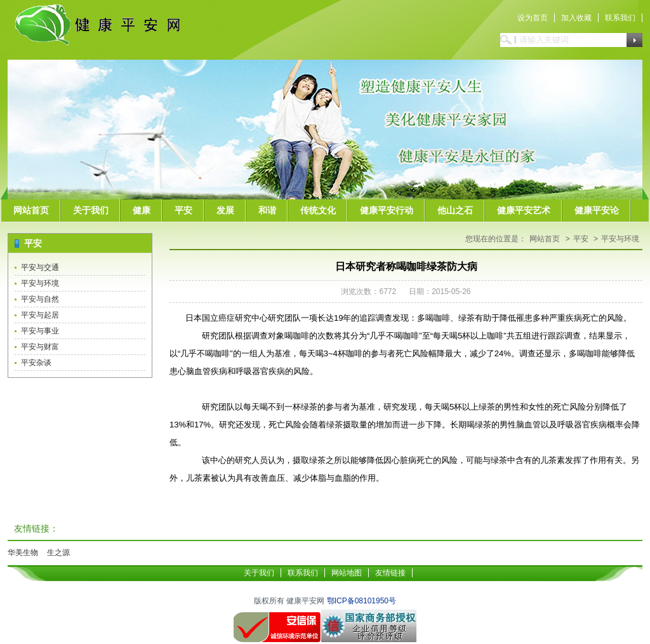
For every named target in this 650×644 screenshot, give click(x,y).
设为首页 (533, 18)
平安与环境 (40, 283)
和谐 (267, 210)
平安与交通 (40, 267)
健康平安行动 (387, 210)
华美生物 (23, 553)
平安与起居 (40, 315)
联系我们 (620, 18)
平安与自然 (40, 299)
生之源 (58, 553)
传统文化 (318, 210)
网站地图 (347, 573)
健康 (142, 210)
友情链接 (390, 573)
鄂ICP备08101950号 (361, 601)
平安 (183, 210)
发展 (225, 210)
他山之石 (455, 210)
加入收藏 (576, 18)
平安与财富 (40, 347)
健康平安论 (597, 210)
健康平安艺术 (524, 210)
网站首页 (31, 210)
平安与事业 (40, 331)
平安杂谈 (36, 363)
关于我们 (91, 210)
